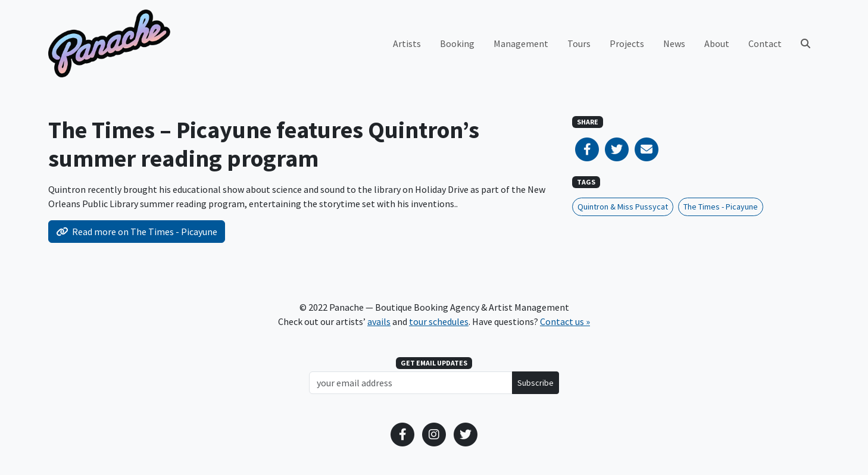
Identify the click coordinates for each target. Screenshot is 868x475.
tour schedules (439, 321)
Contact (765, 43)
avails (379, 321)
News (674, 43)
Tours (579, 43)
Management (521, 43)
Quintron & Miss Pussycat (623, 207)
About (717, 43)
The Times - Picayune (721, 207)
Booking (457, 43)
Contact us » (565, 321)
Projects (627, 43)
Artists (407, 43)
